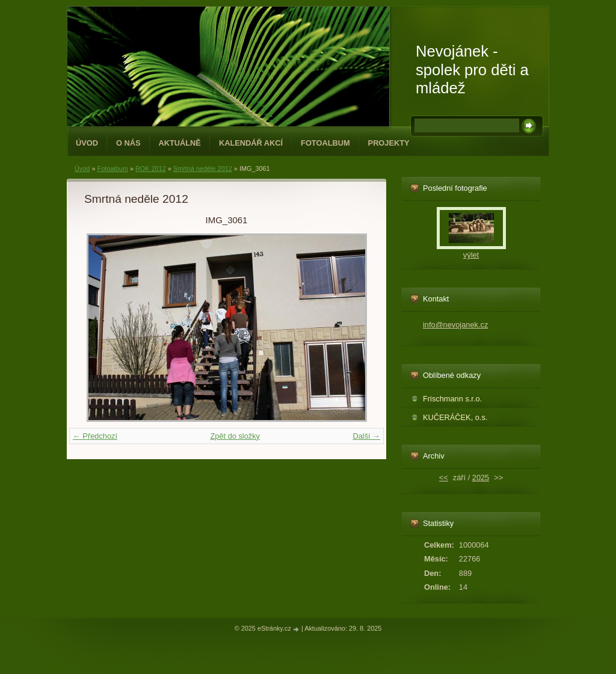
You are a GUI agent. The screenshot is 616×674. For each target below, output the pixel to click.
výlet (471, 255)
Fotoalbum (325, 143)
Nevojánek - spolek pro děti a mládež (472, 70)
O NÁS (128, 143)
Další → (366, 436)
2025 (481, 478)
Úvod (87, 143)
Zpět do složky (235, 436)
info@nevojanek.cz (455, 325)
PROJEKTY (389, 143)
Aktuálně (180, 143)
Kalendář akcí (251, 143)
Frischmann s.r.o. (452, 399)
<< (444, 478)
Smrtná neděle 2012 (203, 168)
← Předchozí (95, 436)
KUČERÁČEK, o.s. (455, 417)
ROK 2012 (151, 168)
